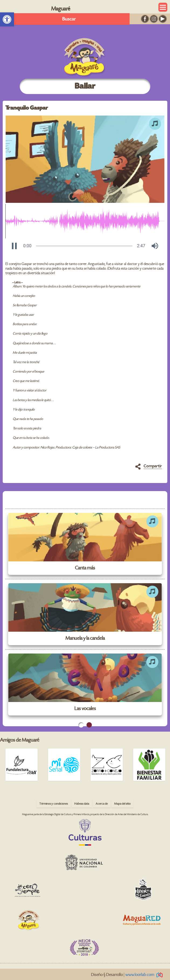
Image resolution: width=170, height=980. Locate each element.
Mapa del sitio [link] (122, 804)
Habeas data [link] (82, 804)
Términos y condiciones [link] (54, 804)
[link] (7, 19)
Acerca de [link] (102, 804)
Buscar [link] (69, 19)
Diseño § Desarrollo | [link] (128, 975)
